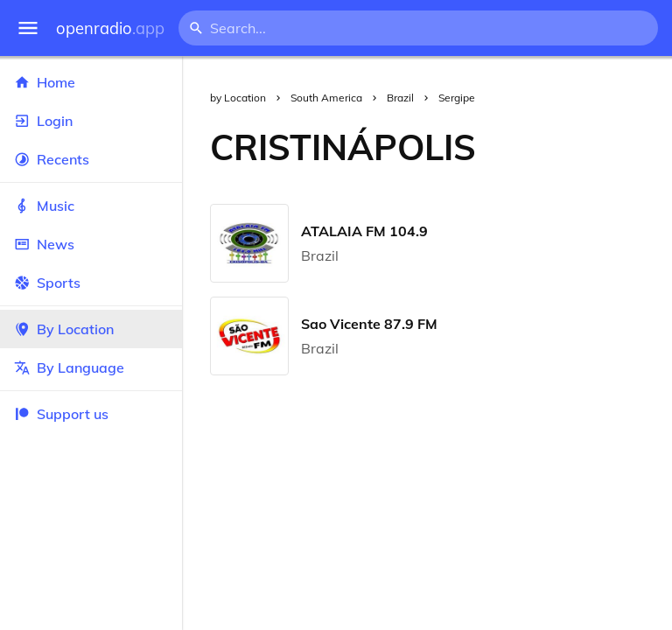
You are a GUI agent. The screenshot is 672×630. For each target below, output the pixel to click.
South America (326, 98)
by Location (238, 98)
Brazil (400, 98)
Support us (61, 414)
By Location (91, 329)
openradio (110, 28)
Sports (91, 283)
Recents (91, 159)
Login (91, 121)
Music (91, 206)
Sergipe (457, 98)
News (91, 244)
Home (91, 82)
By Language (91, 367)
